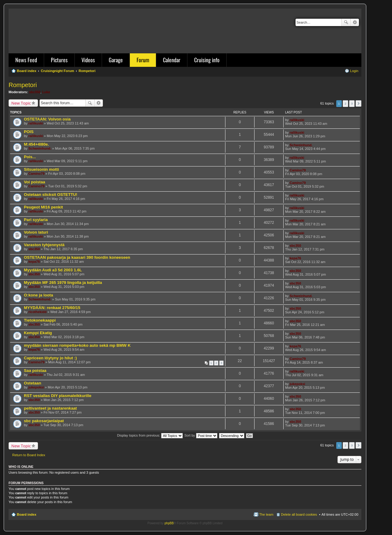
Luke (46, 92)
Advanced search (355, 22)
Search (346, 22)
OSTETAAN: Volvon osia (47, 119)
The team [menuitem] (266, 514)
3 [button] (352, 103)
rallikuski (36, 123)
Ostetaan (32, 383)
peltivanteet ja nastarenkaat (50, 408)
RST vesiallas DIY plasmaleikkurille (58, 396)
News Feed (26, 60)
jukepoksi (36, 387)
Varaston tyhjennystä (44, 245)
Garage (116, 60)
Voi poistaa (34, 182)
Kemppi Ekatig (38, 333)
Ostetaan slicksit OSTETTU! (51, 195)
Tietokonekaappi (40, 320)
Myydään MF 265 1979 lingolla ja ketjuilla (63, 283)
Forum (143, 60)
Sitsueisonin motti (41, 169)
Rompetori (23, 85)
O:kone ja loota (38, 295)
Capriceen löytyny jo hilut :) (50, 358)
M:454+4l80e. (36, 144)
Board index (27, 514)
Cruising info (207, 60)
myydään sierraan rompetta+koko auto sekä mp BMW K (77, 345)
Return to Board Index (29, 455)
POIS (29, 132)
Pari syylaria (36, 220)
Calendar (172, 60)
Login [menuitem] (354, 71)
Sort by (201, 435)
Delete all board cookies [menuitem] (299, 514)
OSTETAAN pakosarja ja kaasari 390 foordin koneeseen (77, 257)
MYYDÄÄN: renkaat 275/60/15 (52, 308)
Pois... (30, 157)
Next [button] (358, 103)
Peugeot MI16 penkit (43, 207)
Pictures (59, 60)
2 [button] (345, 103)
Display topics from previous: (150, 435)
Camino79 (37, 174)
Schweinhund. (40, 148)
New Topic (21, 103)
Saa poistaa (35, 371)
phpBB (169, 523)
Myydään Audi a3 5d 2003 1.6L (53, 270)
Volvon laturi (36, 232)
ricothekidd (38, 312)
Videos (88, 60)
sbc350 (35, 92)
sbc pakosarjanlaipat (44, 421)
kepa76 (34, 262)
